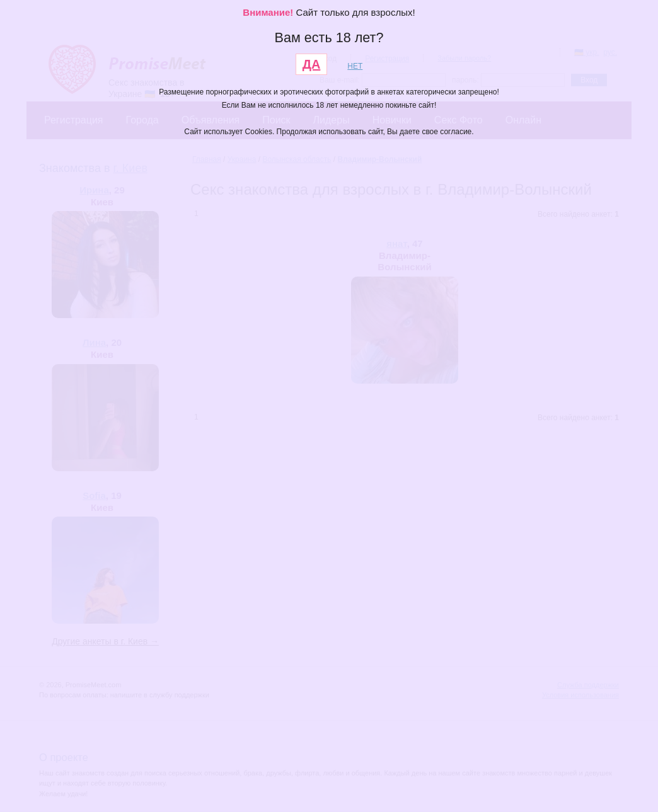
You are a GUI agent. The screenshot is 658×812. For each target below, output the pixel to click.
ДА (312, 64)
